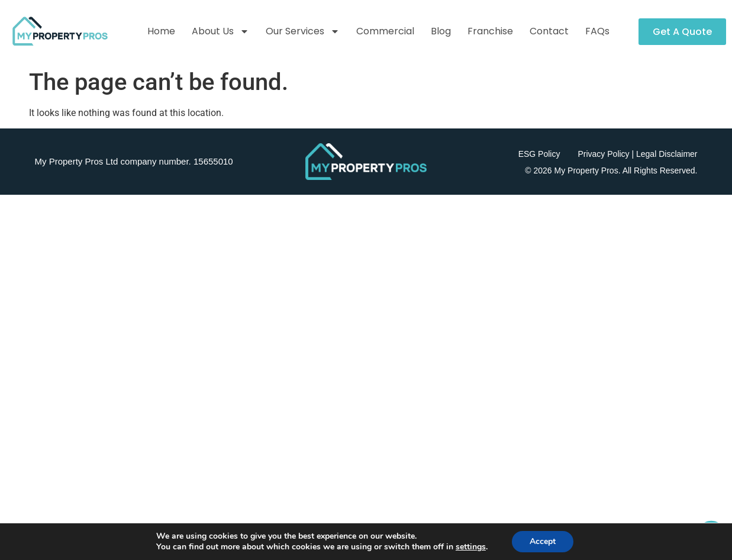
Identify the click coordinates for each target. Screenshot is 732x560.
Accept (543, 541)
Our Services (303, 31)
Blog (441, 31)
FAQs (597, 31)
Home (161, 31)
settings (471, 547)
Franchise (490, 31)
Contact (549, 31)
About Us (220, 31)
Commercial (385, 31)
